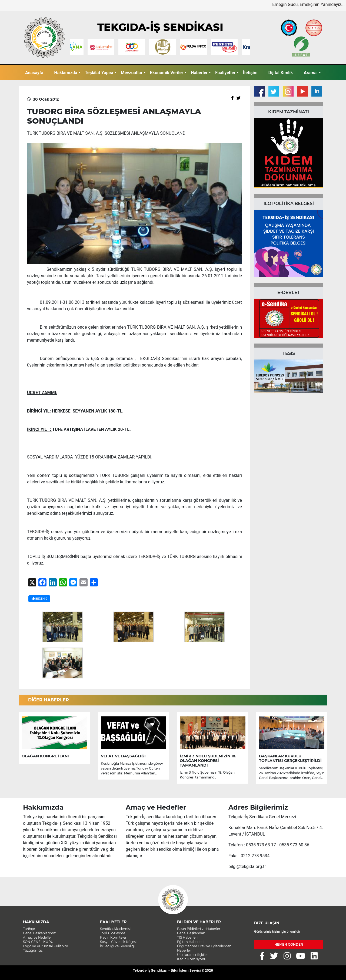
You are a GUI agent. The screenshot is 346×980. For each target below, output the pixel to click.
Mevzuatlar (132, 73)
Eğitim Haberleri (190, 942)
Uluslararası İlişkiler (192, 955)
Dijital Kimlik (281, 73)
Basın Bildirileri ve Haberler (199, 929)
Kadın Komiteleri (114, 937)
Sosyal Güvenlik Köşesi (118, 942)
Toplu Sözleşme (113, 933)
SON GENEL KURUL (39, 942)
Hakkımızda (66, 73)
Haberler (199, 73)
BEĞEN (39, 599)
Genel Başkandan (191, 933)
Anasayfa (34, 73)
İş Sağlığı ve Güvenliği (117, 946)
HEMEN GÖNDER (289, 944)
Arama (311, 73)
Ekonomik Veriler (167, 73)
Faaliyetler (225, 73)
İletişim (250, 73)
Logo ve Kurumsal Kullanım (46, 946)
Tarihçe (29, 929)
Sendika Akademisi (115, 929)
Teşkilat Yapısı (99, 73)
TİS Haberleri (187, 937)
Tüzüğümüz (33, 950)
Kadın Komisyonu (192, 959)
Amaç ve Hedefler (37, 937)
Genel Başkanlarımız (39, 933)
